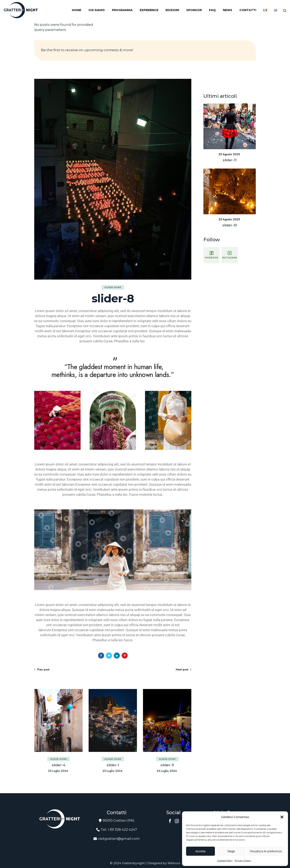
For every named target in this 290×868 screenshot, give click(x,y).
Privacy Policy (243, 860)
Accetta (200, 851)
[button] (282, 817)
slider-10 (230, 225)
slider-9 (167, 765)
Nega (231, 851)
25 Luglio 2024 (58, 771)
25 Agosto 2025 (229, 154)
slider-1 (113, 765)
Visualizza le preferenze (266, 851)
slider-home (113, 287)
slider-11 (230, 160)
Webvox (174, 863)
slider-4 (59, 765)
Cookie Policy (225, 860)
